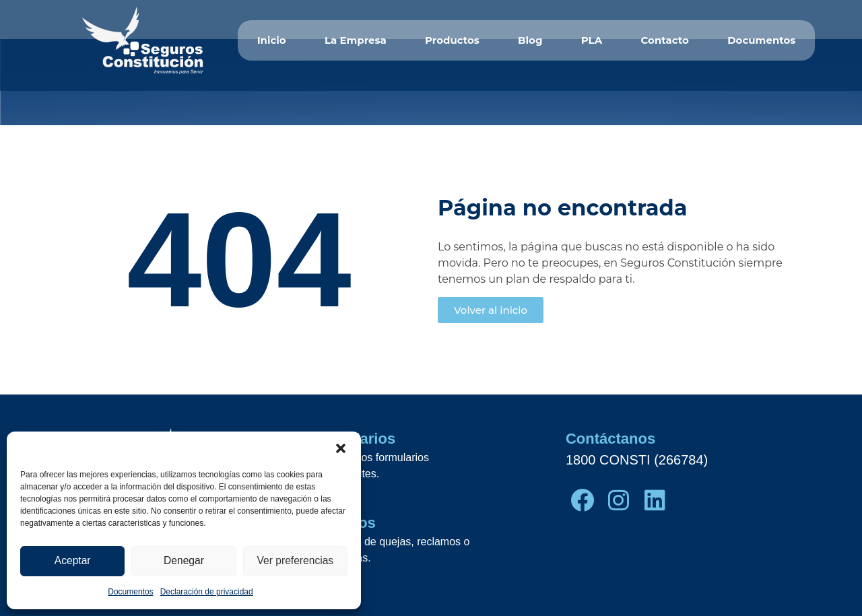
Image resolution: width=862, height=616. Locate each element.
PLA (592, 40)
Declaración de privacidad (207, 592)
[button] (341, 448)
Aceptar (73, 561)
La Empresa (356, 40)
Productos (452, 40)
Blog (530, 40)
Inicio (272, 40)
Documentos (130, 592)
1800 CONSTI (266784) (637, 460)
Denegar (184, 561)
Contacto (664, 40)
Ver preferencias (295, 561)
